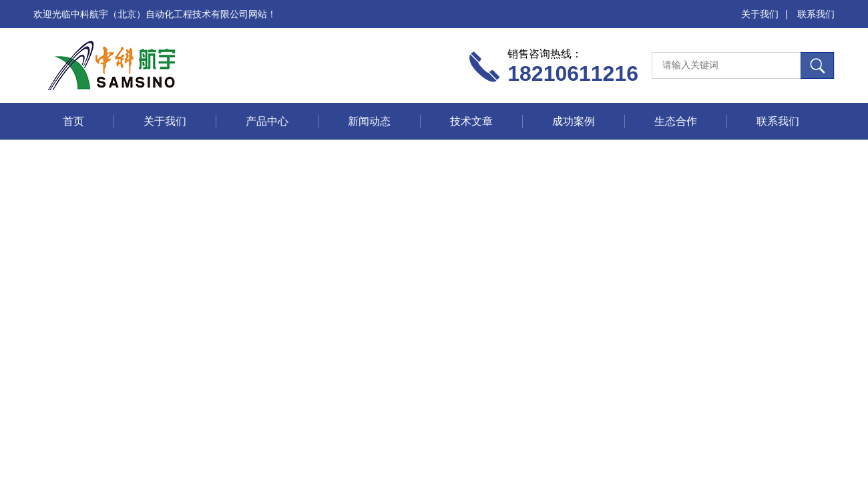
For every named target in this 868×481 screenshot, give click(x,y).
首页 (73, 121)
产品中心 (267, 121)
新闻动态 (369, 121)
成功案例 (574, 121)
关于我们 (760, 14)
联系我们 (816, 14)
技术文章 (471, 121)
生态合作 (676, 121)
